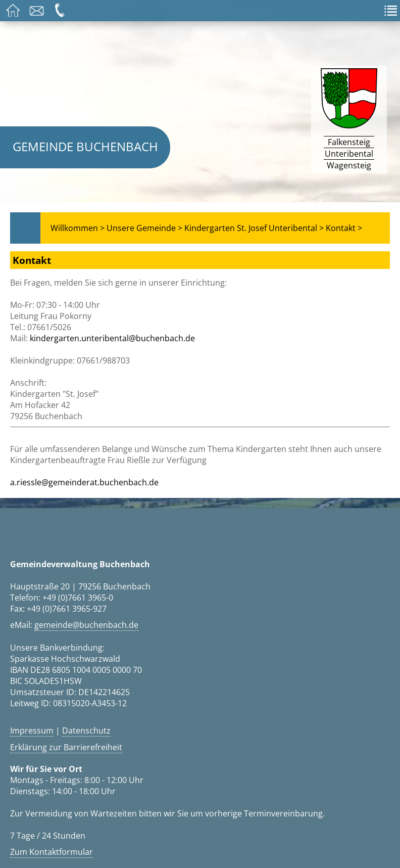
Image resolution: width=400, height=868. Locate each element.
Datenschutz (86, 730)
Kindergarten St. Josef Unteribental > (254, 228)
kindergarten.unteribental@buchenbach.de (112, 338)
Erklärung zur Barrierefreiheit (66, 747)
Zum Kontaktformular (52, 852)
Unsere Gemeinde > (144, 228)
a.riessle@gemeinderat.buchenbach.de (84, 482)
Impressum (32, 730)
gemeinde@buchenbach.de (86, 625)
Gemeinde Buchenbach (85, 146)
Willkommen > (78, 228)
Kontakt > (344, 228)
